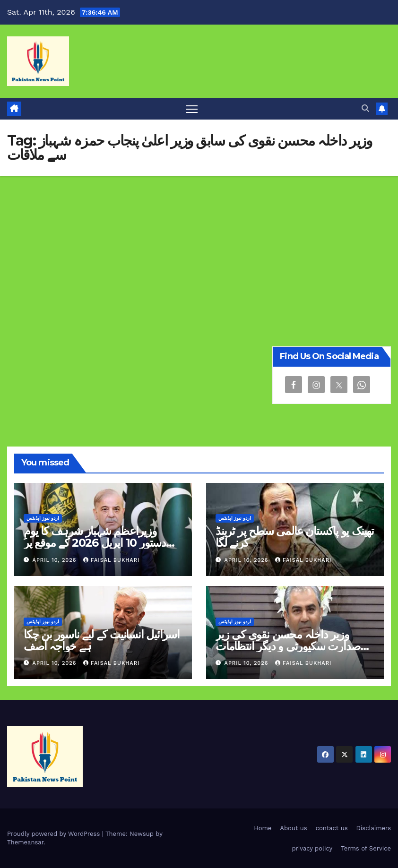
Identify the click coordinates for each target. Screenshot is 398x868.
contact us (332, 828)
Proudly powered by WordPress (55, 834)
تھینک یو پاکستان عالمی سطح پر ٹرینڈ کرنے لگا (295, 537)
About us (293, 828)
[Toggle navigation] (192, 109)
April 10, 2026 (56, 560)
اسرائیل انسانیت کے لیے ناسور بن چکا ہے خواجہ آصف (102, 640)
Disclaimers (374, 828)
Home (263, 828)
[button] (365, 108)
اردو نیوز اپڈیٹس (43, 518)
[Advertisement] (199, 247)
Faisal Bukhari (111, 560)
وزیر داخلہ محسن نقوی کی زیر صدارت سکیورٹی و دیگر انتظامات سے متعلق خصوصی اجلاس (288, 646)
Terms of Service (366, 848)
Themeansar (25, 842)
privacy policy (312, 848)
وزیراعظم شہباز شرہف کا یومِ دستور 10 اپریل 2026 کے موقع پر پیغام (95, 543)
